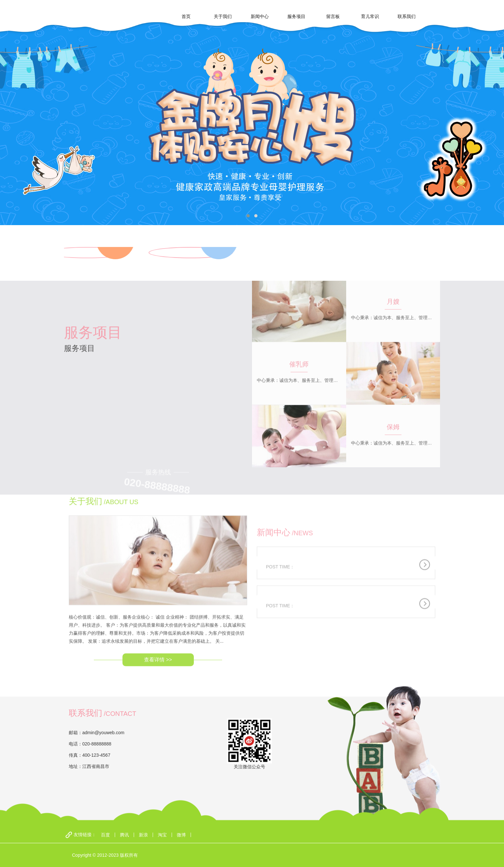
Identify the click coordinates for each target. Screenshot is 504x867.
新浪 (143, 835)
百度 (105, 835)
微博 (181, 835)
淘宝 (162, 835)
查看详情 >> (158, 623)
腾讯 (124, 835)
